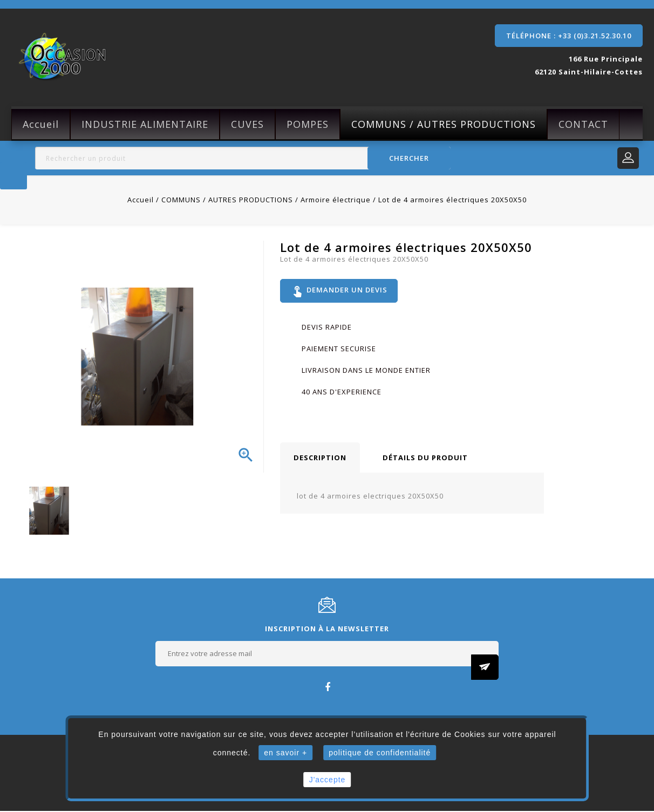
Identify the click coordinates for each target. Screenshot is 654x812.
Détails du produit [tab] (425, 459)
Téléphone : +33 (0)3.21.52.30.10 (569, 36)
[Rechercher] (243, 158)
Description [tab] (320, 459)
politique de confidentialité (380, 753)
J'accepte (328, 780)
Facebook (327, 688)
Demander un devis (340, 291)
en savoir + (285, 753)
